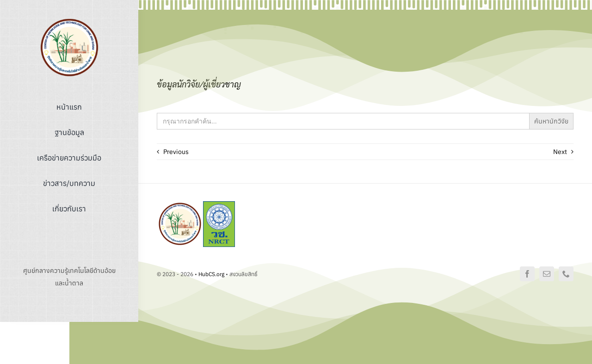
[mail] (547, 274)
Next (560, 152)
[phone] (566, 274)
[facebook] (527, 274)
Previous (176, 152)
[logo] (69, 20)
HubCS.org (211, 274)
